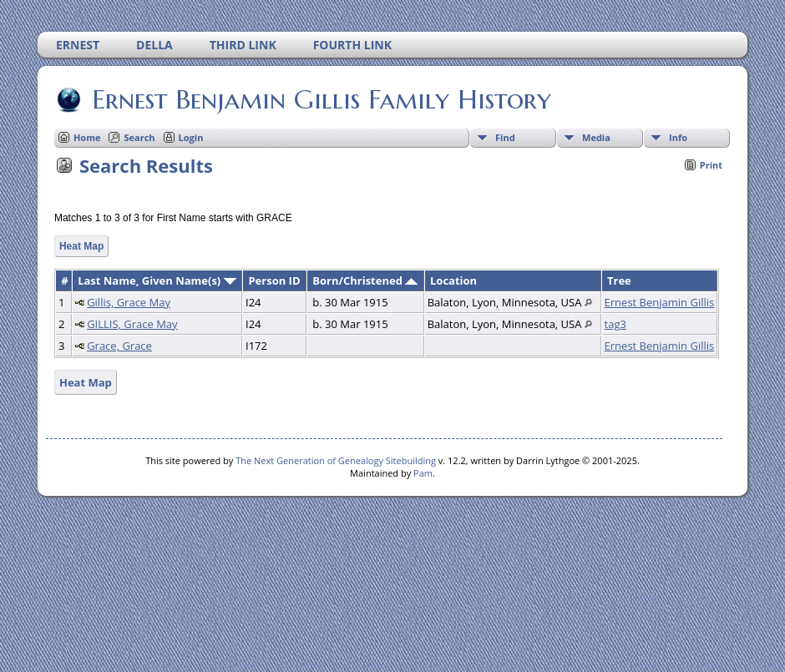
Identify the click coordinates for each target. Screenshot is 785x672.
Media (596, 137)
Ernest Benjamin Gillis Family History (320, 99)
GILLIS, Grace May (132, 324)
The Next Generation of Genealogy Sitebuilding (336, 460)
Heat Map (81, 246)
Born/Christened (365, 280)
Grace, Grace (119, 346)
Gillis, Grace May (129, 302)
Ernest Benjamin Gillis (660, 302)
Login (191, 137)
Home (87, 137)
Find (505, 137)
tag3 (615, 324)
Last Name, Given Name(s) (157, 280)
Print (711, 165)
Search (139, 137)
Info (678, 137)
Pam (423, 473)
